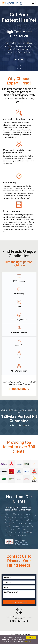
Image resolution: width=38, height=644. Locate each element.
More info (28, 642)
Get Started (19, 59)
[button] (35, 529)
